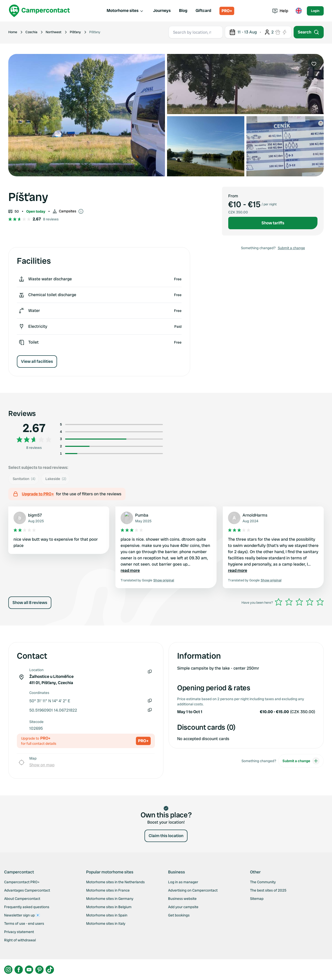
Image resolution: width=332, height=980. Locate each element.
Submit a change (291, 248)
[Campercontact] (39, 11)
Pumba (142, 515)
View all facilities (37, 361)
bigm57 (35, 515)
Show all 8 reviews (30, 603)
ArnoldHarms (255, 515)
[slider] (299, 602)
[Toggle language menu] (299, 11)
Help (280, 11)
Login (315, 11)
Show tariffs (273, 223)
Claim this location (166, 836)
